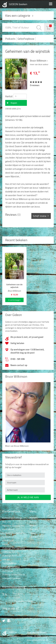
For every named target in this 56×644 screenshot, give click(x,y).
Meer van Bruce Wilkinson (17, 446)
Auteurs (33, 522)
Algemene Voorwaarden (13, 525)
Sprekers (6, 537)
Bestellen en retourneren (14, 533)
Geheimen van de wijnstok (28, 51)
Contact (33, 533)
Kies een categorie (18, 16)
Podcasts (10, 39)
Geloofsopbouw (26, 39)
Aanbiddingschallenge (12, 518)
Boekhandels (8, 529)
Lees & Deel (8, 541)
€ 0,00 (50, 26)
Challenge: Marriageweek (14, 548)
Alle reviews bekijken (24, 601)
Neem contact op (19, 365)
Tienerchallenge (9, 563)
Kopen (14, 103)
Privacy (5, 544)
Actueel (33, 525)
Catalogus (34, 537)
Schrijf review (40, 216)
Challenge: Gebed (10, 552)
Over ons (6, 522)
